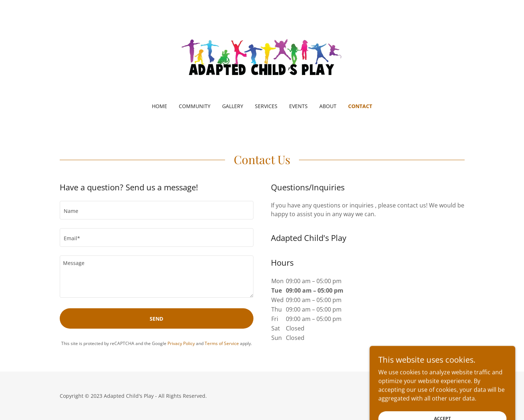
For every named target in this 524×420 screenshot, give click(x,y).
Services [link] (266, 106)
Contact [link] (360, 106)
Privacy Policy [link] (181, 343)
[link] (262, 56)
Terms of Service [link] (222, 343)
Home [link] (159, 106)
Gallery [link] (233, 106)
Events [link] (298, 106)
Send (156, 319)
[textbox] (157, 210)
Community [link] (195, 106)
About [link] (328, 106)
